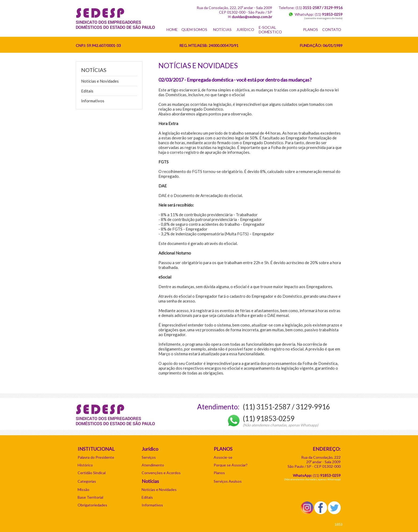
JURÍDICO (245, 29)
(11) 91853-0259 (269, 418)
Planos (219, 473)
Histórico (85, 465)
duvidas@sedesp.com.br (252, 17)
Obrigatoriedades (92, 505)
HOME (172, 29)
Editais (87, 91)
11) (327, 475)
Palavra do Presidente (96, 457)
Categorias (87, 481)
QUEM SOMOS (194, 29)
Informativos (93, 101)
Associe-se (223, 457)
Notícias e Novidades (100, 81)
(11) (329, 14)
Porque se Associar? (231, 465)
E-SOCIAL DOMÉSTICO (270, 30)
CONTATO (332, 29)
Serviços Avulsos (228, 481)
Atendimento (153, 465)
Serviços (149, 457)
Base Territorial (90, 497)
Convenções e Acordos (161, 473)
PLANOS (310, 29)
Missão (83, 489)
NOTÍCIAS (222, 29)
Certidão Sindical (92, 473)
